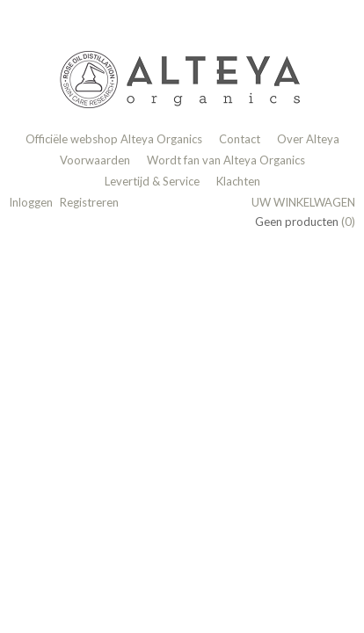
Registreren (89, 202)
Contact (240, 139)
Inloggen (31, 202)
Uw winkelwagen (303, 202)
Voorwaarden (95, 160)
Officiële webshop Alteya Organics (114, 139)
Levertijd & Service (152, 181)
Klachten (238, 181)
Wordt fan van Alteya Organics (226, 160)
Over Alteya (308, 139)
